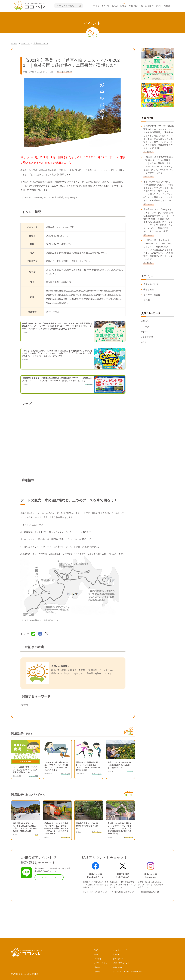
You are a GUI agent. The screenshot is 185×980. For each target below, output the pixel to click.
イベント (106, 6)
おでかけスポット (154, 6)
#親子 (144, 342)
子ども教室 (149, 289)
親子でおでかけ (151, 284)
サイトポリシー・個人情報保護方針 (127, 972)
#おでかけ (146, 327)
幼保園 (167, 6)
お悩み (115, 6)
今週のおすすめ (136, 6)
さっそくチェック (49, 877)
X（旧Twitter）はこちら (121, 892)
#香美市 (24, 705)
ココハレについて (120, 950)
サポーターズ (118, 959)
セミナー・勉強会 (152, 295)
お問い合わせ (118, 967)
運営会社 (116, 954)
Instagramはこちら (149, 892)
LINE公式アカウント (121, 963)
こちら (67, 163)
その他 (147, 300)
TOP (96, 950)
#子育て (145, 332)
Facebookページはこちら (94, 892)
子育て (96, 6)
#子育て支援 (147, 337)
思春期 (123, 6)
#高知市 (145, 321)
